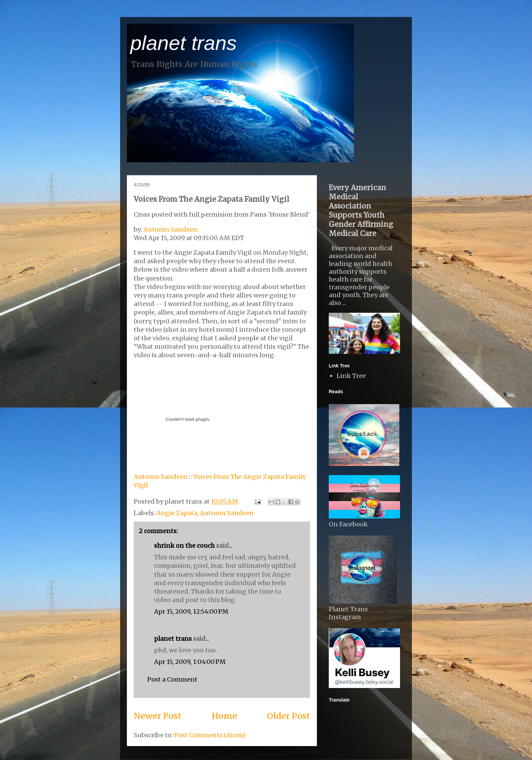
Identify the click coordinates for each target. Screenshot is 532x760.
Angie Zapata (177, 513)
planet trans (184, 43)
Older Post (289, 716)
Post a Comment (172, 679)
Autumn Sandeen (170, 229)
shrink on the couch (184, 546)
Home (224, 716)
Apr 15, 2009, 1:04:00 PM (190, 662)
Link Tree (351, 376)
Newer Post (158, 716)
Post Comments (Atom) (210, 735)
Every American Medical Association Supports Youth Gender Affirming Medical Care (361, 211)
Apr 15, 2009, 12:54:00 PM (191, 611)
